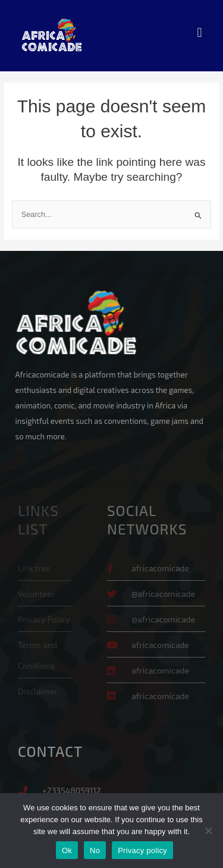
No (95, 850)
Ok (67, 850)
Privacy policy (142, 850)
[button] (200, 33)
